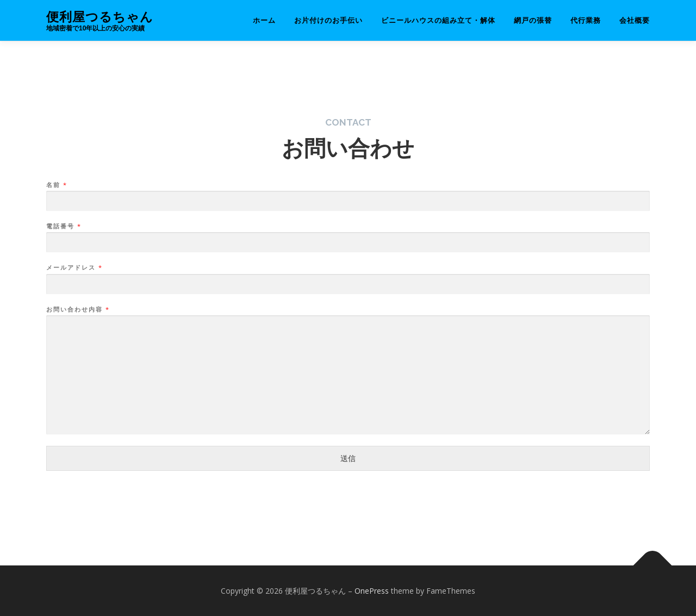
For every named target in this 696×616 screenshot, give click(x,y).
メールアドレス (74, 267)
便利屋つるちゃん (100, 17)
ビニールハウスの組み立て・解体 (438, 20)
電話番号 (63, 226)
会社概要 (635, 20)
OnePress (372, 591)
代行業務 (586, 20)
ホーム (264, 20)
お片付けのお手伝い (328, 20)
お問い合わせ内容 (77, 309)
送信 (348, 458)
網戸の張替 (533, 20)
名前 (56, 185)
